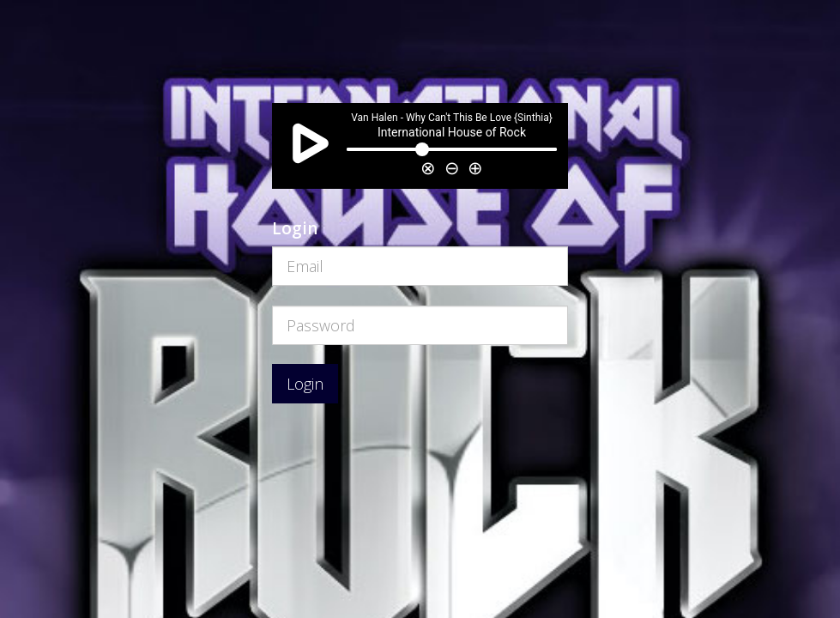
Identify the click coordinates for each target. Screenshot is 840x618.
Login (305, 384)
